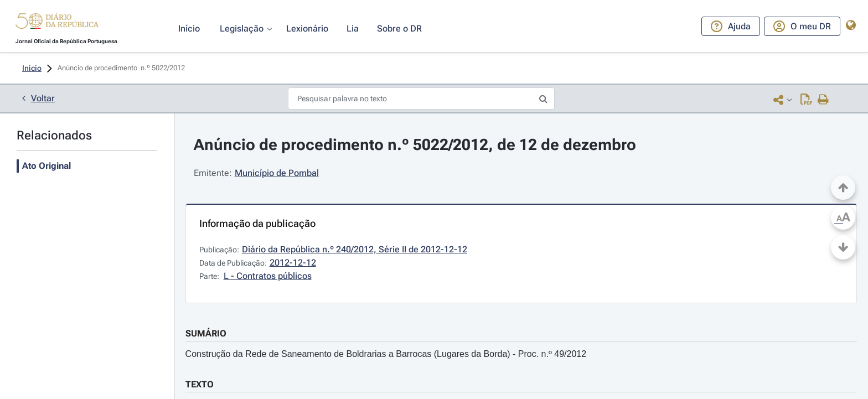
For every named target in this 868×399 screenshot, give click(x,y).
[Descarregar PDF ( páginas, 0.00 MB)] (806, 99)
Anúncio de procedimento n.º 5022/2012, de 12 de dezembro (415, 145)
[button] (57, 23)
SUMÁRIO (206, 333)
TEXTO (200, 384)
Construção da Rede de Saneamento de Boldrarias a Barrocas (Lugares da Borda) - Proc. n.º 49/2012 (386, 354)
